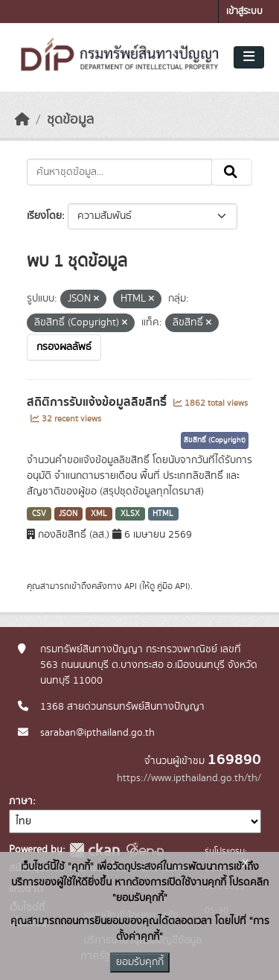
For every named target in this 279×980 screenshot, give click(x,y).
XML (99, 514)
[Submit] (232, 172)
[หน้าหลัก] (22, 120)
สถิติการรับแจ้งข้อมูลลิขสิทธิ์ (98, 402)
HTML (163, 514)
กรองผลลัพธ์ (64, 347)
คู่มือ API (172, 586)
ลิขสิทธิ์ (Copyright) (215, 440)
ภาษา (21, 801)
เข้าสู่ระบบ (244, 12)
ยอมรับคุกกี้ (140, 962)
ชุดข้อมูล (70, 120)
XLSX (130, 514)
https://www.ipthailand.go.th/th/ (189, 778)
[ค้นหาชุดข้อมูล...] (119, 172)
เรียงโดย (44, 216)
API (131, 586)
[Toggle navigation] (249, 57)
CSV (39, 514)
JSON (68, 514)
